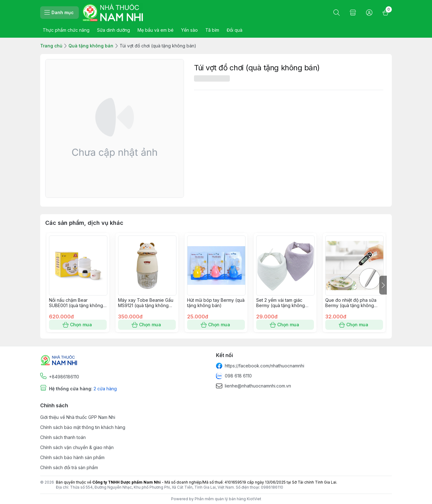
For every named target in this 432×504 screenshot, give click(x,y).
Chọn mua (78, 325)
